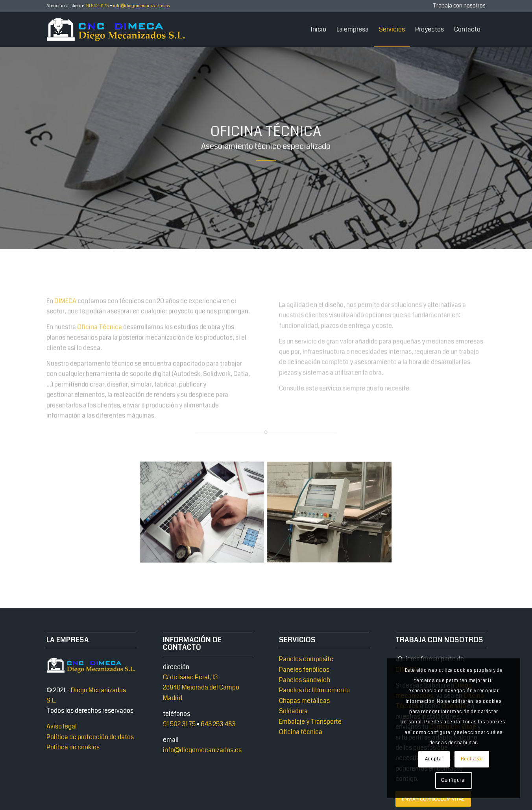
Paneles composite (306, 659)
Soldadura (293, 711)
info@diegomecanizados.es (202, 750)
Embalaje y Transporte (310, 722)
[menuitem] (457, 6)
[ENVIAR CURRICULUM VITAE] (433, 799)
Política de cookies (73, 747)
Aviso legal (62, 726)
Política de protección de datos (90, 737)
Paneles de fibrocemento (314, 690)
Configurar (454, 780)
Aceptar (434, 759)
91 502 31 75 (179, 724)
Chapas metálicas (304, 701)
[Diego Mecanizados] (117, 30)
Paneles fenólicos (304, 670)
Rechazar (472, 759)
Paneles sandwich (305, 680)
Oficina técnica (301, 732)
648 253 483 (218, 724)
